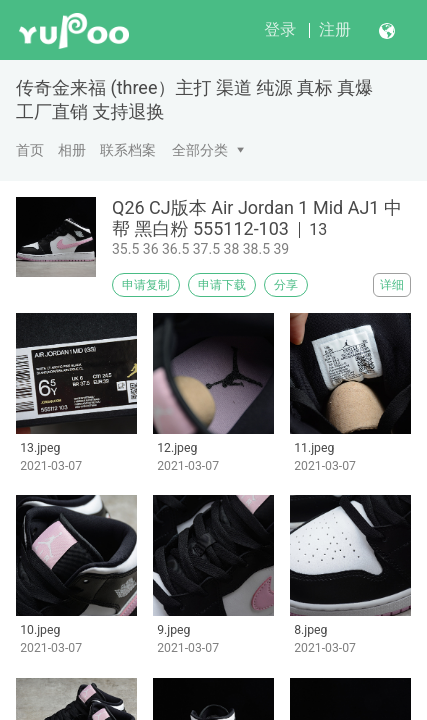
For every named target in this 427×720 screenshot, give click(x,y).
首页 (30, 150)
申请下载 (222, 285)
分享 (286, 285)
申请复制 (146, 285)
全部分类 (200, 150)
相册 (72, 150)
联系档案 (128, 150)
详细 (392, 285)
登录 (280, 29)
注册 (335, 29)
